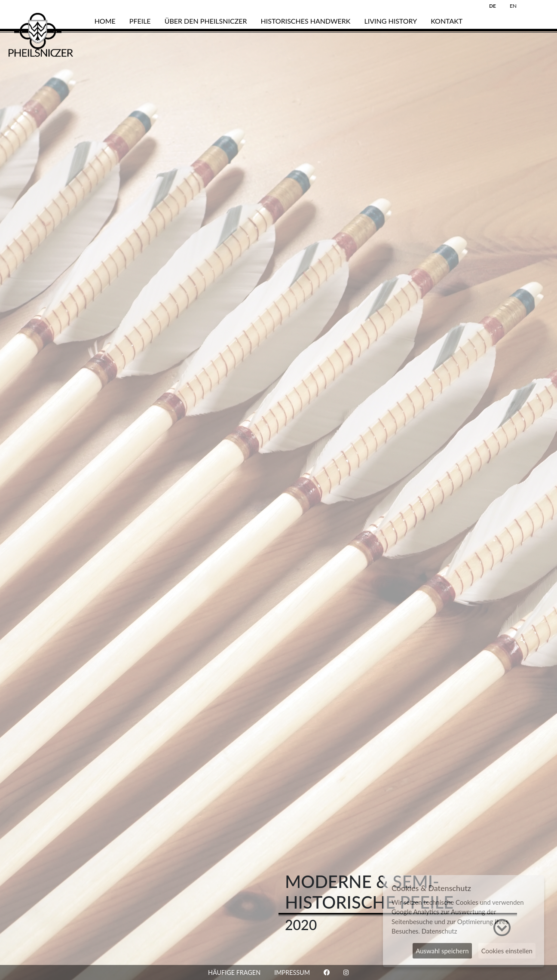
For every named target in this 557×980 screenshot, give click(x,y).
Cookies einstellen (507, 951)
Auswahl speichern (442, 951)
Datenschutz (439, 931)
